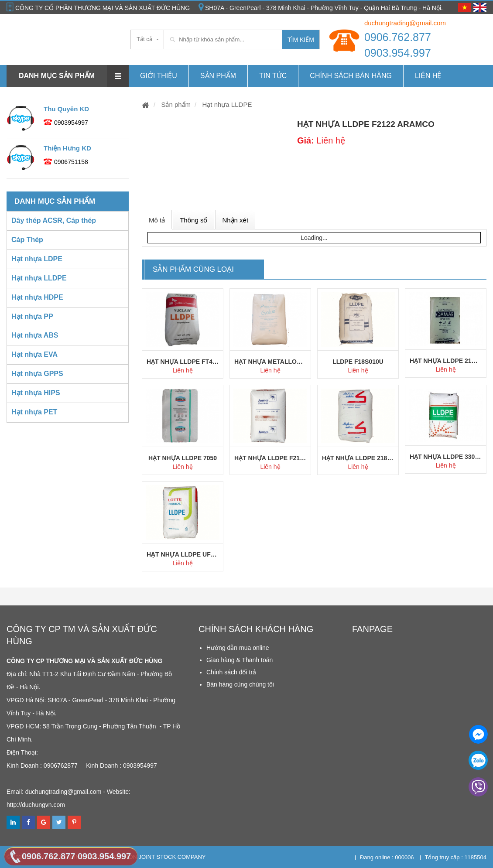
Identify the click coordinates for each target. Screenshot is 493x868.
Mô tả (157, 220)
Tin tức (273, 76)
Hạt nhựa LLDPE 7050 (183, 458)
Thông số (193, 220)
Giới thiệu (159, 76)
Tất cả (144, 39)
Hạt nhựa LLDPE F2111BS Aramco (270, 458)
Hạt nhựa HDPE (37, 297)
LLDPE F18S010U (358, 362)
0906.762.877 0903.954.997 (398, 45)
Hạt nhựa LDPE (37, 259)
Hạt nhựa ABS (35, 335)
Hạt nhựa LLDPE (226, 104)
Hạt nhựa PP (32, 316)
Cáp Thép (27, 240)
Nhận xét (235, 220)
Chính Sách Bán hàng (351, 76)
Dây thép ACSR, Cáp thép (54, 220)
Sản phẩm (218, 76)
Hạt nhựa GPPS (37, 374)
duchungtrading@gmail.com (405, 23)
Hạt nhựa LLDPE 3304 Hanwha (446, 457)
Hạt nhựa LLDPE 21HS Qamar (446, 361)
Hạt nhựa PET (34, 412)
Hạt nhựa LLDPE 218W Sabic (358, 458)
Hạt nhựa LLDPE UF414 (183, 554)
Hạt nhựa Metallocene (270, 362)
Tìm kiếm (301, 40)
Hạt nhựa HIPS (36, 393)
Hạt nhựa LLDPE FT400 (183, 362)
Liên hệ (428, 76)
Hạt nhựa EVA (34, 354)
